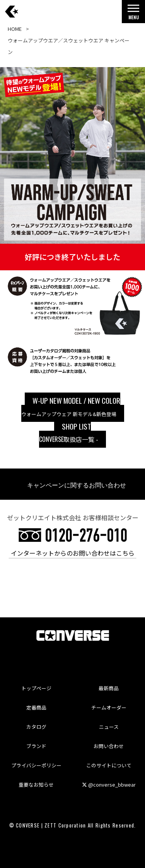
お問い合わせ (109, 746)
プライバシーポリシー (36, 765)
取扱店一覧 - (69, 432)
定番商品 (36, 707)
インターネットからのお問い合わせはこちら (73, 553)
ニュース (109, 727)
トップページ (36, 688)
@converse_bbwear (109, 785)
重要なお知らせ (36, 785)
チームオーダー (109, 707)
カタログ (36, 727)
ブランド (36, 746)
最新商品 (109, 688)
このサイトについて (109, 765)
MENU (133, 14)
